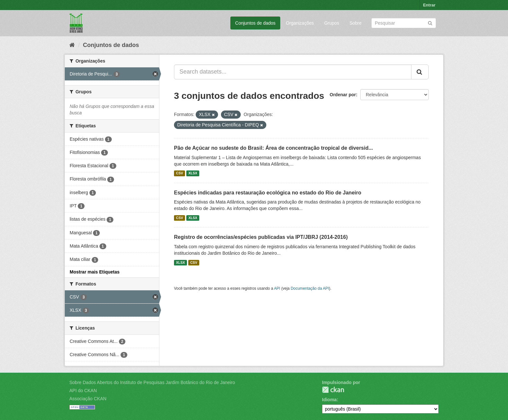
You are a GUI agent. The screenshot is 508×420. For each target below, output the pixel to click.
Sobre (356, 23)
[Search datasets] (404, 23)
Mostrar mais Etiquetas (95, 272)
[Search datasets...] (293, 72)
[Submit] (430, 23)
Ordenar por (343, 95)
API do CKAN (83, 391)
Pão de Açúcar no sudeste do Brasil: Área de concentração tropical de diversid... (273, 148)
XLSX (193, 173)
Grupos (332, 23)
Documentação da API (310, 288)
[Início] (72, 45)
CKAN (333, 390)
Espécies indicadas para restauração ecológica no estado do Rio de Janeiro (268, 193)
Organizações (300, 23)
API (277, 288)
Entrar (429, 5)
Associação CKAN (88, 399)
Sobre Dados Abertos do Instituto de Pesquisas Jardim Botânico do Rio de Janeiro (152, 382)
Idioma (329, 400)
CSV (179, 173)
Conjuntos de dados (255, 23)
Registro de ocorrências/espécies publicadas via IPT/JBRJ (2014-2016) (261, 237)
